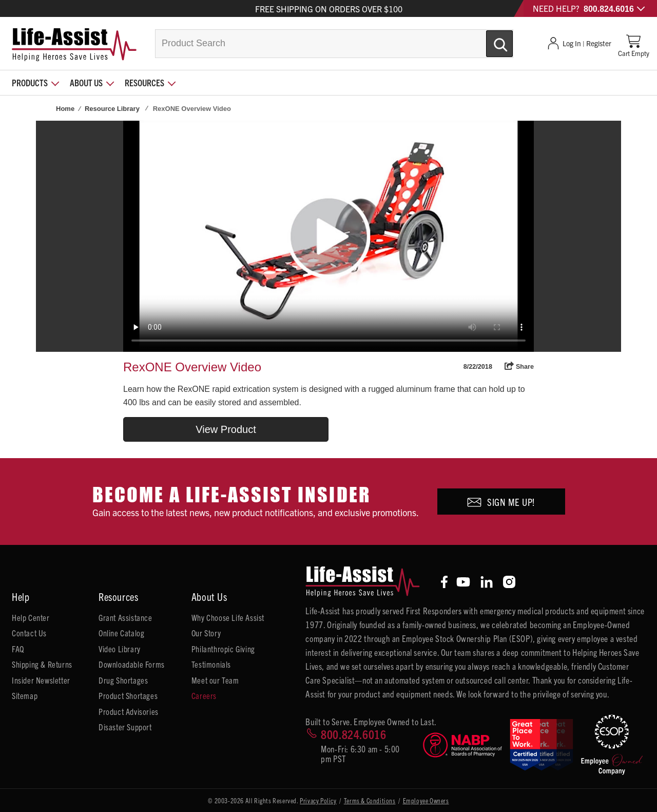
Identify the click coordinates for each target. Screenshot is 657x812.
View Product (226, 429)
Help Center (31, 617)
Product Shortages (128, 695)
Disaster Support (125, 727)
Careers (204, 695)
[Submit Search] (489, 40)
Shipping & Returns (42, 664)
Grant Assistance (125, 617)
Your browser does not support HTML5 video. (328, 236)
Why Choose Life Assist (228, 617)
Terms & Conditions (370, 800)
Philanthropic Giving (223, 649)
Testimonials (211, 664)
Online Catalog (121, 633)
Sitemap (25, 695)
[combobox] (334, 44)
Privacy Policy (318, 800)
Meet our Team (215, 680)
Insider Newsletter (41, 680)
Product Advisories (129, 711)
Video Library (120, 649)
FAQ (18, 649)
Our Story (206, 633)
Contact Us (29, 633)
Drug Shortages (123, 680)
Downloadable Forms (132, 664)
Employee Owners (426, 800)
